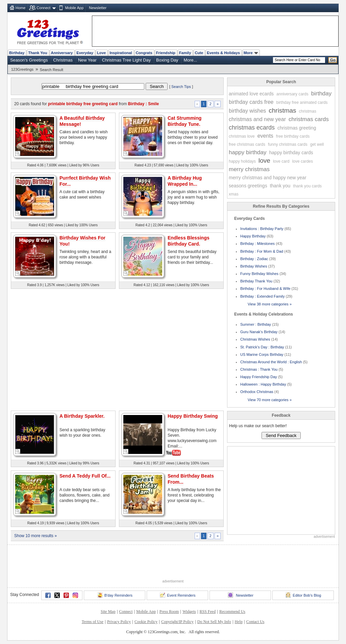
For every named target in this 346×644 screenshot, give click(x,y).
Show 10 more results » (35, 536)
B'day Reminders (115, 595)
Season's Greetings (29, 60)
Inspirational (121, 53)
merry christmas (249, 169)
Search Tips (181, 87)
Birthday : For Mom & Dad (262, 251)
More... (190, 60)
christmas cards (309, 119)
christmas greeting (297, 128)
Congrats (144, 53)
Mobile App (74, 8)
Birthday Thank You (256, 281)
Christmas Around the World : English (271, 362)
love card (281, 161)
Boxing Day (167, 60)
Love (101, 53)
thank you (280, 186)
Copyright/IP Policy (177, 622)
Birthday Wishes (254, 266)
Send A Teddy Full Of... (85, 476)
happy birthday (248, 152)
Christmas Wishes (255, 339)
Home (20, 8)
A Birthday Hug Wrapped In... (185, 181)
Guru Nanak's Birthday (259, 332)
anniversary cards (292, 94)
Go (333, 60)
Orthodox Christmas (257, 392)
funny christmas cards (288, 144)
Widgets (189, 612)
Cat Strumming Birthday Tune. (184, 121)
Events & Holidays (223, 53)
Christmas (63, 60)
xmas (234, 194)
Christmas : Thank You (259, 369)
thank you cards (307, 186)
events (265, 136)
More (251, 53)
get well (317, 144)
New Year (87, 60)
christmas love (242, 136)
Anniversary (62, 53)
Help (239, 622)
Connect (43, 8)
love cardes (303, 161)
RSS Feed (207, 612)
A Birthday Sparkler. (82, 416)
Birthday (17, 53)
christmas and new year (257, 119)
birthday (321, 94)
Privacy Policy (119, 622)
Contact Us (255, 622)
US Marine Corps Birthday (262, 354)
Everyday (85, 53)
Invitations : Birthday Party (262, 229)
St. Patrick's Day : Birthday (262, 347)
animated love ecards (251, 94)
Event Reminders (178, 595)
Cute (199, 53)
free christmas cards (247, 144)
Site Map (108, 612)
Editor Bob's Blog (303, 595)
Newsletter (98, 8)
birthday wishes (247, 111)
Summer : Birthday (256, 324)
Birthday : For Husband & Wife (265, 289)
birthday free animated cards (302, 102)
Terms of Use (93, 622)
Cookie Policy (146, 622)
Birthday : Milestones (257, 244)
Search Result (52, 70)
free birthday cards (293, 136)
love (264, 160)
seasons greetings (248, 186)
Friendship (166, 53)
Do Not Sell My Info (214, 622)
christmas (282, 110)
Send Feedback (281, 435)
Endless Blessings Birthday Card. (189, 241)
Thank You (38, 53)
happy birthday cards (291, 153)
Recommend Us (232, 612)
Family (185, 53)
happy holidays (242, 161)
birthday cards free (251, 102)
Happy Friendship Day (259, 377)
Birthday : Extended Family (262, 296)
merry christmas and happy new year (268, 178)
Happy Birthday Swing (193, 416)
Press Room (169, 612)
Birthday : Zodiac (254, 259)
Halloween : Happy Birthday (263, 384)
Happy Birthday (253, 236)
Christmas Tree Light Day (126, 60)
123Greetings (22, 69)
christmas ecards (252, 128)
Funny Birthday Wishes (259, 274)
